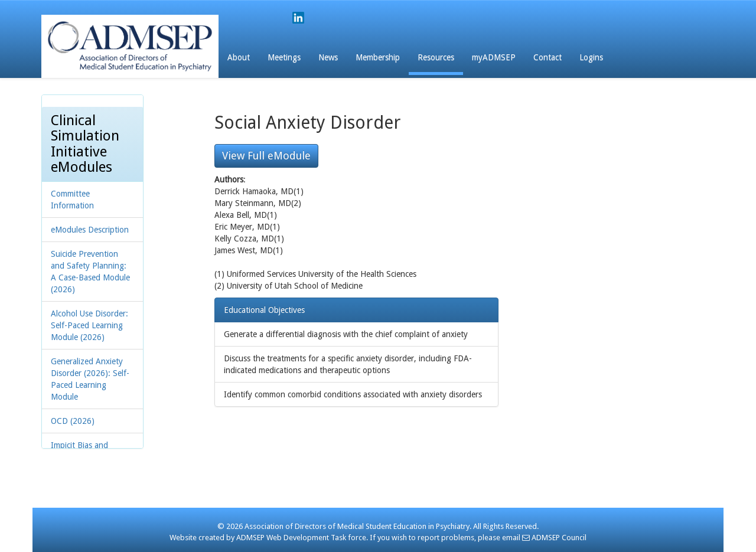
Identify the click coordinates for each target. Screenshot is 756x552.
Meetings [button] (284, 57)
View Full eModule (266, 156)
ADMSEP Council (554, 538)
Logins (591, 57)
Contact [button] (548, 57)
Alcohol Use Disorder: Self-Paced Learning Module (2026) (89, 325)
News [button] (328, 57)
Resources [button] (436, 57)
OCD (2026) (73, 421)
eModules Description (90, 230)
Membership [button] (378, 57)
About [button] (239, 57)
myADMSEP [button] (494, 57)
